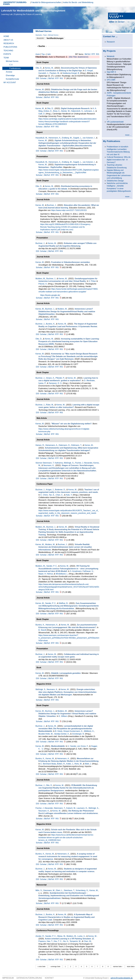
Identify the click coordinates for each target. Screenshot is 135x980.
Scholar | (44, 78)
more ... (128, 135)
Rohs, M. (78, 764)
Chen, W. (88, 941)
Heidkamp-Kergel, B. (71, 73)
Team (45, 35)
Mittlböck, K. (89, 731)
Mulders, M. (40, 279)
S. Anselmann (76, 571)
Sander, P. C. (52, 566)
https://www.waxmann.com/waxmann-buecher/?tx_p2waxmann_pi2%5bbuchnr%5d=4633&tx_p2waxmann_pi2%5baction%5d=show (69, 638)
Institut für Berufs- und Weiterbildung (78, 2)
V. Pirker (92, 281)
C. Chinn (44, 495)
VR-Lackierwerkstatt (115, 122)
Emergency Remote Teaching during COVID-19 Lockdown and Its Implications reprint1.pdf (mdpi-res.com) (65, 227)
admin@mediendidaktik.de (122, 978)
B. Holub (59, 731)
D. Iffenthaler (89, 381)
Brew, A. (57, 111)
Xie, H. (66, 941)
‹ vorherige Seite (55, 967)
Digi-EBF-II (111, 72)
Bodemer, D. (60, 490)
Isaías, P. (42, 383)
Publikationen (15, 68)
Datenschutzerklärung (29, 978)
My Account (10, 82)
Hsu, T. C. (58, 941)
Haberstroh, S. (77, 111)
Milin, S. (39, 890)
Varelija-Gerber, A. (62, 734)
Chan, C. (59, 495)
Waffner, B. (64, 603)
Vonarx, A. (50, 378)
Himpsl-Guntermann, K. (73, 731)
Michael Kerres (53, 35)
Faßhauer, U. (88, 571)
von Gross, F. (83, 746)
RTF (93, 54)
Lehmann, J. (89, 111)
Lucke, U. (81, 936)
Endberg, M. (67, 138)
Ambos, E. (48, 111)
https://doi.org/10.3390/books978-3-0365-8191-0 (60, 224)
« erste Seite (41, 967)
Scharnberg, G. (82, 890)
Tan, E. (52, 495)
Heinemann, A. (55, 138)
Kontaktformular (12, 79)
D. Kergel (89, 71)
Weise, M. (61, 936)
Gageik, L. (77, 138)
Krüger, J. (50, 490)
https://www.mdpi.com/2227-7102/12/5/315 (69, 210)
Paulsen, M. (54, 73)
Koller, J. (70, 764)
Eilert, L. (59, 890)
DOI (37, 78)
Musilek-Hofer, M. (46, 734)
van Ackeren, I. (89, 138)
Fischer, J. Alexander (84, 463)
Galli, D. (42, 114)
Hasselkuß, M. (41, 138)
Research (9, 43)
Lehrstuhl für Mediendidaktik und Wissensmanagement (33, 12)
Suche (42, 46)
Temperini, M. (75, 941)
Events (7, 54)
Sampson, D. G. (56, 383)
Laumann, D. (82, 808)
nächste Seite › (118, 967)
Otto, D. (39, 68)
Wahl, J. (88, 764)
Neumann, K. (49, 465)
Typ (43, 54)
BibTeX (88, 54)
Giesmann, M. (49, 890)
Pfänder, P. (60, 378)
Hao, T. (50, 941)
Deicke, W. (66, 111)
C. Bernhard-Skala (48, 764)
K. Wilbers (63, 716)
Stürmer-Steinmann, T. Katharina (49, 463)
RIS (98, 54)
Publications (10, 47)
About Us (8, 40)
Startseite (39, 35)
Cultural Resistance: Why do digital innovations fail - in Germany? (119, 160)
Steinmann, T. (60, 808)
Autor (38, 54)
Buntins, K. (50, 324)
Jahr (49, 54)
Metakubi (111, 56)
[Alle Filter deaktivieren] (79, 57)
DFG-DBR (111, 80)
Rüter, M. (50, 405)
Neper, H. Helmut (46, 574)
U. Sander (72, 746)
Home (6, 36)
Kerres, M (40, 90)
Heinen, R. (40, 445)
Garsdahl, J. (43, 73)
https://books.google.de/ (50, 295)
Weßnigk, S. (69, 463)
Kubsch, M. (71, 808)
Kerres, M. (49, 68)
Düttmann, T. (76, 445)
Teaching (8, 51)
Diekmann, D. (64, 445)
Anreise (9, 72)
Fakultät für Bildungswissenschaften (46, 2)
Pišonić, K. (43, 284)
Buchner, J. (52, 205)
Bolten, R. (61, 764)
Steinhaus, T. (69, 890)
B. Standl (42, 630)
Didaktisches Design (115, 181)
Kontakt (49, 978)
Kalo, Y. (69, 495)
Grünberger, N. (78, 734)
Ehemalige (10, 75)
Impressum (8, 978)
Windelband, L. (62, 574)
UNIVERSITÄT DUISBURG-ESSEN (15, 3)
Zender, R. (40, 936)
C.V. (11, 65)
